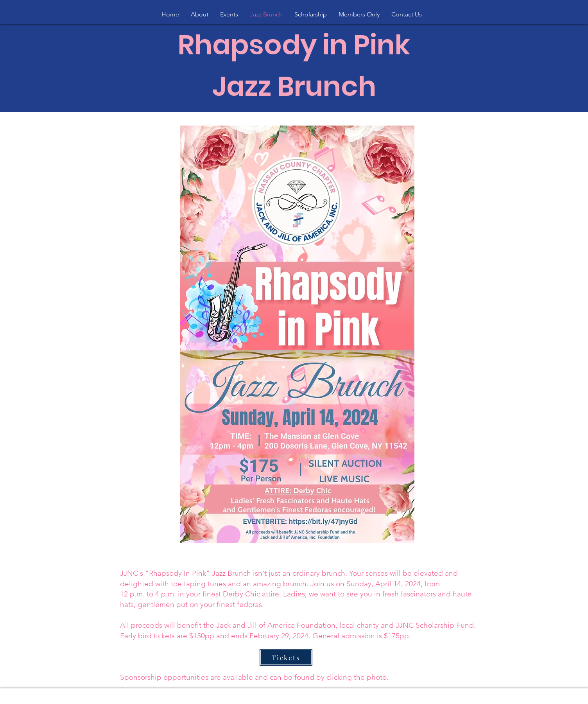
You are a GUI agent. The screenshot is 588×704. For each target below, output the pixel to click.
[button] (200, 14)
